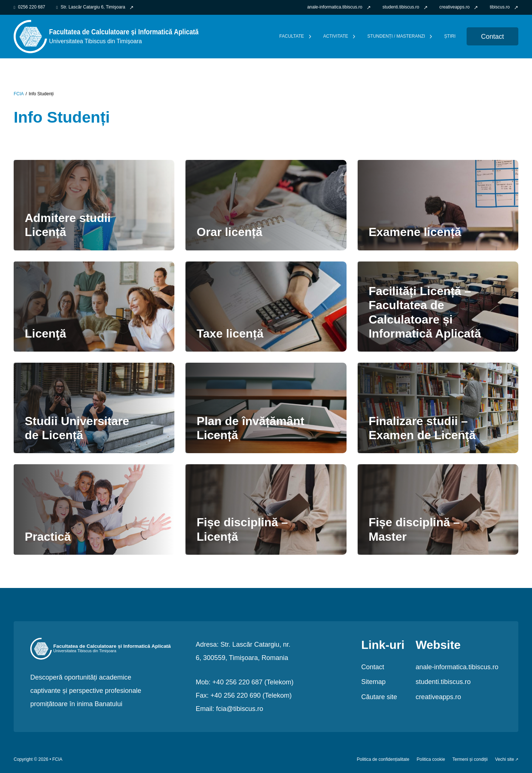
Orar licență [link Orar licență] (229, 232)
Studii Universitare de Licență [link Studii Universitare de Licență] (77, 428)
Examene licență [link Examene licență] (415, 232)
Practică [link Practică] (48, 537)
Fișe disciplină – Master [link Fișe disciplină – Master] (414, 529)
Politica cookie (431, 760)
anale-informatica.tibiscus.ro (457, 667)
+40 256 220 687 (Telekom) (253, 682)
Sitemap (374, 682)
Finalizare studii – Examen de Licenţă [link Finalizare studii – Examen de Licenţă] (422, 428)
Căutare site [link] (379, 697)
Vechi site (504, 760)
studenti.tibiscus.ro (443, 682)
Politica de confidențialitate (383, 760)
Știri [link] (450, 36)
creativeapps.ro (438, 697)
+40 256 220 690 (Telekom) (251, 695)
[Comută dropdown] (310, 37)
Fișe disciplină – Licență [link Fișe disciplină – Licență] (242, 529)
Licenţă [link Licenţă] (45, 334)
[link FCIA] (106, 36)
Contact (373, 667)
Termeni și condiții (470, 760)
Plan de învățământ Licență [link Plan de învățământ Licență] (250, 428)
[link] (339, 7)
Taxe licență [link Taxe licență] (230, 334)
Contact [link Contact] (492, 37)
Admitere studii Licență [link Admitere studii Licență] (68, 225)
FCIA (19, 94)
